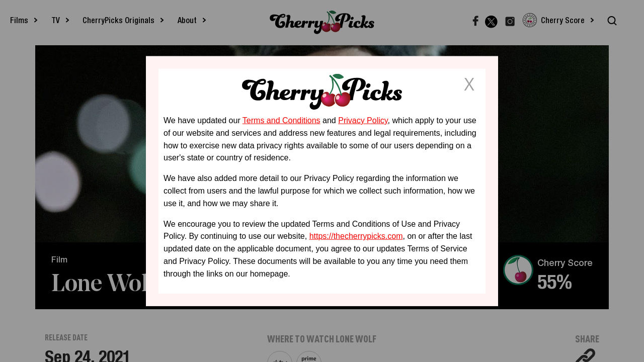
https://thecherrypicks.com (356, 236)
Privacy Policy (363, 120)
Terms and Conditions (281, 120)
